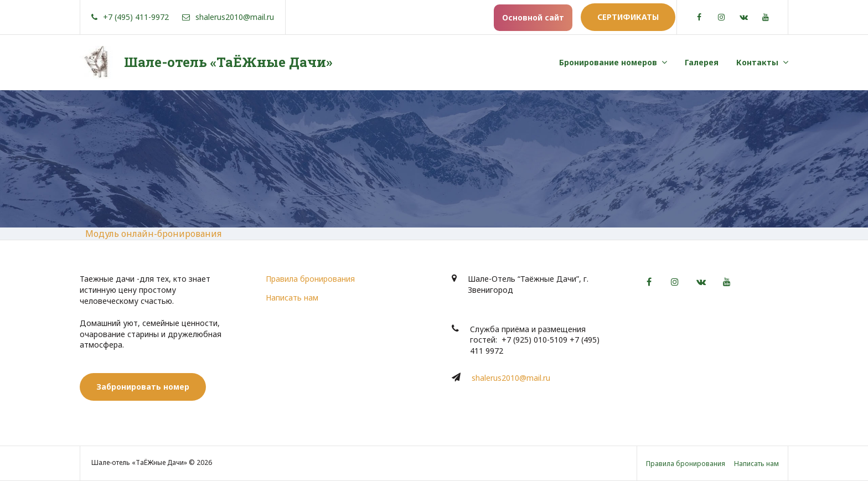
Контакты (757, 62)
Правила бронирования (310, 279)
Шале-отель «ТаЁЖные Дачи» (228, 62)
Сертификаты (628, 17)
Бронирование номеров (608, 62)
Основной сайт (533, 17)
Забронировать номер (143, 387)
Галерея (702, 62)
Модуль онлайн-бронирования (153, 234)
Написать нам (292, 298)
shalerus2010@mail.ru (511, 378)
